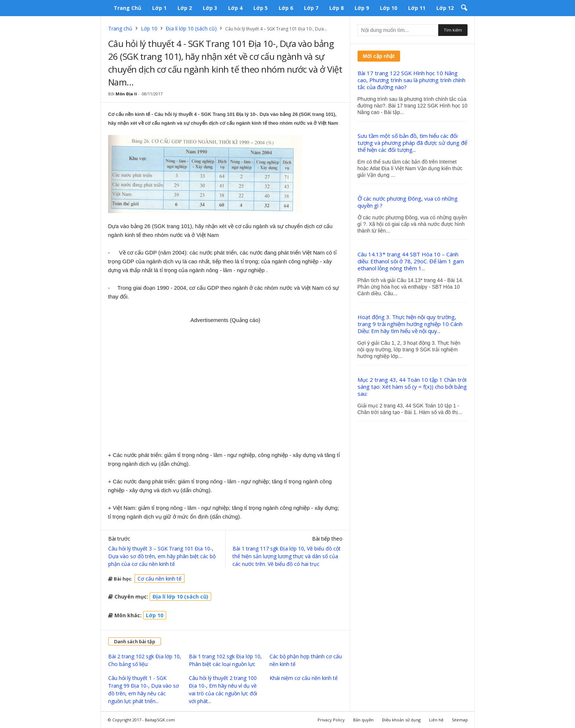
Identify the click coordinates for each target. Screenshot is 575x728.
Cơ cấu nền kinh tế (160, 579)
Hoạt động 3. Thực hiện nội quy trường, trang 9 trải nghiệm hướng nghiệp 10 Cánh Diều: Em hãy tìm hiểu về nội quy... (410, 324)
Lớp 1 (159, 8)
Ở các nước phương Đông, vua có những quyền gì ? (408, 202)
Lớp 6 (286, 8)
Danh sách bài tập (135, 641)
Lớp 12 (445, 8)
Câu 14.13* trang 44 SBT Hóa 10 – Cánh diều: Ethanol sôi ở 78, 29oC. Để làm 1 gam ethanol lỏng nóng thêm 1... (411, 261)
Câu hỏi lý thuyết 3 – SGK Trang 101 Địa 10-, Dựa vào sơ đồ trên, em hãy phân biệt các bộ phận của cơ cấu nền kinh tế (162, 556)
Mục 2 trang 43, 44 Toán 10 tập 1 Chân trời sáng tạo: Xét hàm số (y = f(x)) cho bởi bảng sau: (412, 387)
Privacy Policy (331, 720)
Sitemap (460, 720)
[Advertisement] (226, 385)
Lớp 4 (235, 8)
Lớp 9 (362, 8)
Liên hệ (436, 720)
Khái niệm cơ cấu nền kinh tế (304, 678)
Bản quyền (363, 720)
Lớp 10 (389, 8)
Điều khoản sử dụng (401, 720)
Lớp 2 (185, 8)
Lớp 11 (417, 8)
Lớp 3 (210, 8)
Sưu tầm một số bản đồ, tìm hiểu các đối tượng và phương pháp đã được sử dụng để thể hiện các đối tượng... (412, 143)
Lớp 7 (311, 8)
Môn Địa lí (126, 94)
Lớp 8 (336, 8)
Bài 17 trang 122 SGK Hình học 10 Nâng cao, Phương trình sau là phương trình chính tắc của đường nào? (411, 80)
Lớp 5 (261, 8)
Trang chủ (127, 8)
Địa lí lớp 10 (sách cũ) (191, 28)
